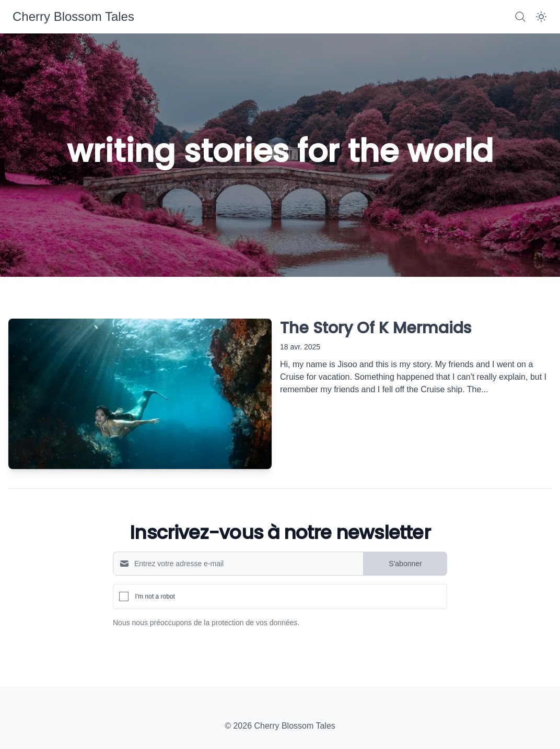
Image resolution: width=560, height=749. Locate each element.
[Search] (520, 17)
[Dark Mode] (541, 17)
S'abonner (405, 564)
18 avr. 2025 (300, 347)
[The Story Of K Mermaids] (140, 394)
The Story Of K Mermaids (376, 328)
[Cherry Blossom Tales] (73, 16)
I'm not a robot (155, 596)
